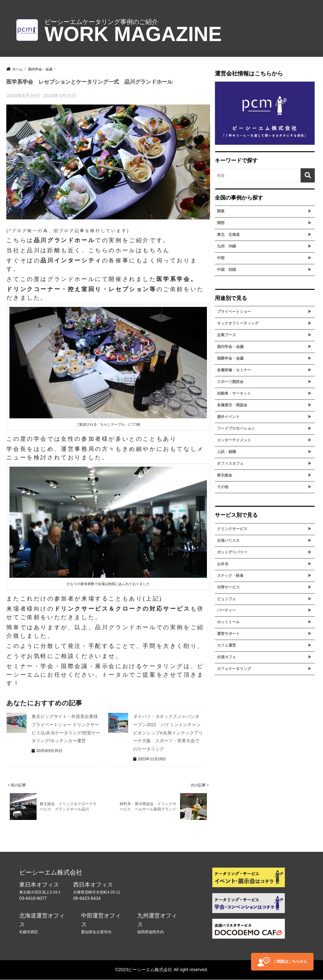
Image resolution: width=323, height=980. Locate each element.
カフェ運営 (226, 645)
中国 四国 (226, 270)
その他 (223, 487)
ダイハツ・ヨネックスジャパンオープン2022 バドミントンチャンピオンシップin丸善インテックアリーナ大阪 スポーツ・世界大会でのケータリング (168, 732)
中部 (221, 258)
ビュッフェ (226, 599)
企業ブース (226, 335)
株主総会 (225, 475)
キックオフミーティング (238, 323)
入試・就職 (226, 452)
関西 (221, 223)
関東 (221, 211)
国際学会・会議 (230, 358)
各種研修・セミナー (234, 370)
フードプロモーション (236, 428)
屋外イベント (228, 417)
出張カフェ (226, 657)
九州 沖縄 (226, 246)
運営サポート (228, 634)
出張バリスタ (228, 541)
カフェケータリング (234, 669)
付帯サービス (228, 587)
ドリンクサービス (232, 529)
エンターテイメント (234, 440)
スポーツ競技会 (230, 382)
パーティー (226, 610)
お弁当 (223, 564)
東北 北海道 (228, 235)
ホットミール (228, 622)
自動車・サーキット (234, 393)
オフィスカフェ (230, 463)
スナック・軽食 (230, 576)
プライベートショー (234, 312)
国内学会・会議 (230, 347)
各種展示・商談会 (232, 405)
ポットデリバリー (232, 552)
